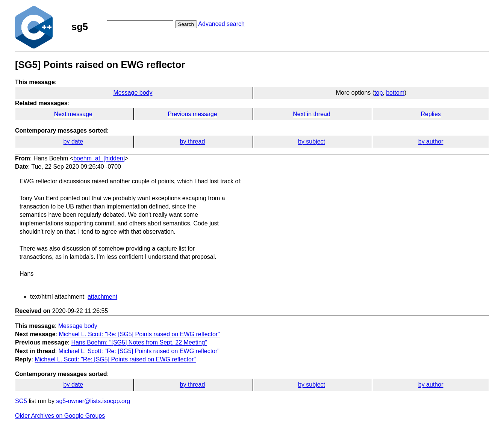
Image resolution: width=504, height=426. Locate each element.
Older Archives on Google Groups (60, 416)
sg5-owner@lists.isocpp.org (93, 401)
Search (186, 24)
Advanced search (221, 24)
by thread (193, 141)
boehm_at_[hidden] (99, 158)
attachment (102, 297)
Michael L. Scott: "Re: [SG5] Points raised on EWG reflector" (139, 334)
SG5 (21, 401)
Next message (73, 114)
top (378, 93)
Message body (133, 93)
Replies (431, 114)
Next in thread (312, 114)
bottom (395, 93)
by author (431, 141)
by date (73, 141)
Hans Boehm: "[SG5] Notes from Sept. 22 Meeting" (139, 342)
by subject (312, 141)
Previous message (192, 114)
